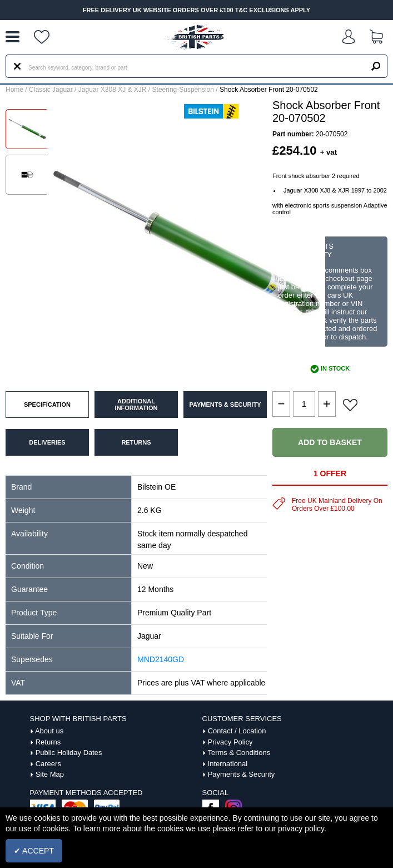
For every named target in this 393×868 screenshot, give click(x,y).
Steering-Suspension (183, 90)
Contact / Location (237, 731)
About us (49, 731)
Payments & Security (242, 774)
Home (14, 90)
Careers (48, 764)
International (228, 764)
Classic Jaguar (51, 90)
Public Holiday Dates (69, 753)
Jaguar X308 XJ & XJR (113, 90)
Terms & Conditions (239, 753)
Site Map (50, 774)
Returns (48, 742)
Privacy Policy (230, 742)
